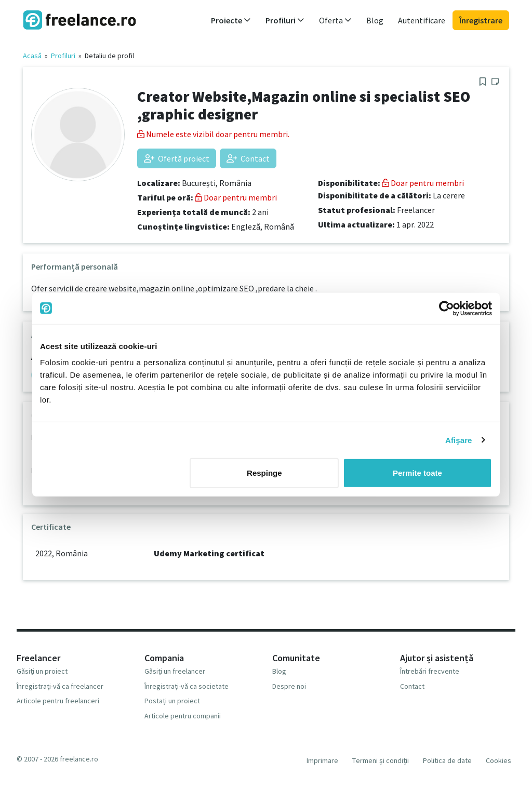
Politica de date (447, 760)
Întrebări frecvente (430, 671)
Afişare (459, 440)
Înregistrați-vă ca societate (187, 686)
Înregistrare (481, 20)
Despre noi (289, 686)
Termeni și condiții (381, 760)
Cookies (498, 760)
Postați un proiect (172, 701)
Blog (375, 20)
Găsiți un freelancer (175, 671)
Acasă (32, 56)
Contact (248, 158)
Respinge (264, 473)
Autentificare (422, 20)
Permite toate (417, 473)
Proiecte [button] (231, 20)
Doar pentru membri (236, 197)
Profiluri (63, 56)
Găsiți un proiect (42, 671)
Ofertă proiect (177, 158)
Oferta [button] (335, 20)
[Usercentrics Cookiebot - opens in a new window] (447, 308)
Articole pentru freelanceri (58, 701)
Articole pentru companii (183, 716)
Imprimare (322, 760)
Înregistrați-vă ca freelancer (60, 686)
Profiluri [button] (285, 20)
